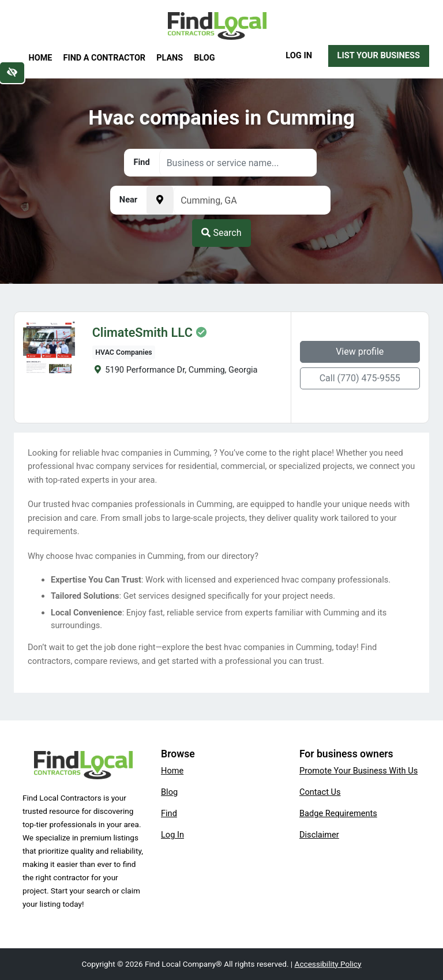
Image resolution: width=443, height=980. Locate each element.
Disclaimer (319, 835)
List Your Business (379, 55)
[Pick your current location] (160, 200)
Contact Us (320, 792)
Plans (170, 58)
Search (221, 233)
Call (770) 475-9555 (360, 378)
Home (41, 58)
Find (169, 813)
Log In (299, 55)
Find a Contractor (104, 58)
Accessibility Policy (328, 964)
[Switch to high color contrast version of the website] (12, 73)
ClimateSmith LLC (142, 333)
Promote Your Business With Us (358, 771)
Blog (204, 58)
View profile (360, 352)
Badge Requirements (338, 813)
